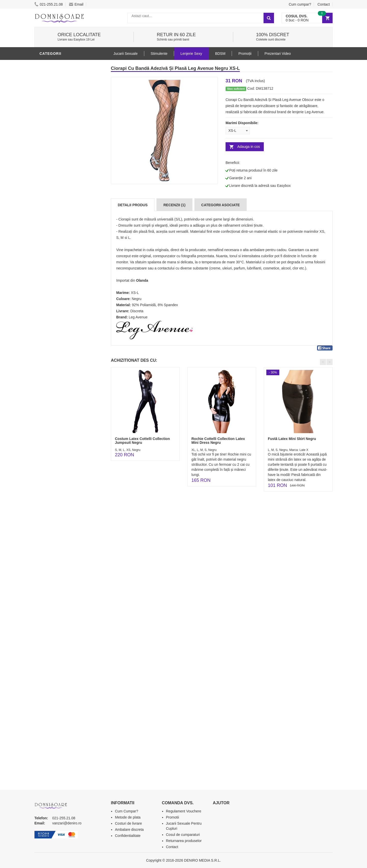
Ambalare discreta (129, 830)
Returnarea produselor (184, 841)
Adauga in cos (249, 147)
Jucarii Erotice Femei (62, 240)
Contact (324, 4)
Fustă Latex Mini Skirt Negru (292, 439)
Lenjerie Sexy (55, 64)
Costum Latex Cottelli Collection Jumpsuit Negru (142, 441)
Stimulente (159, 54)
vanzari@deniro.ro (67, 823)
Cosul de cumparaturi (183, 835)
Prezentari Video (58, 302)
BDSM (46, 225)
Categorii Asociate (221, 205)
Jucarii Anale (55, 233)
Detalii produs (133, 205)
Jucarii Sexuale (126, 54)
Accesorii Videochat (62, 286)
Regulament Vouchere (184, 811)
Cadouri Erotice (57, 256)
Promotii (50, 294)
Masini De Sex (54, 271)
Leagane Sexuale (58, 279)
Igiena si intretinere (61, 210)
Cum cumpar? (300, 4)
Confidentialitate (128, 836)
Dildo (46, 217)
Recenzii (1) (174, 205)
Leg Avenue (138, 317)
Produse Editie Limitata (64, 309)
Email (76, 4)
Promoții (245, 54)
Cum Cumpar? (127, 811)
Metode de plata (128, 817)
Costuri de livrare (128, 823)
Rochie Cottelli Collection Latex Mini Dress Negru (218, 441)
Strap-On (50, 248)
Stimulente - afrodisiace (66, 179)
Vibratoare (52, 195)
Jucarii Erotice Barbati (65, 187)
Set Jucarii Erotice (60, 263)
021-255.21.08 (49, 4)
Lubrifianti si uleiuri (62, 202)
